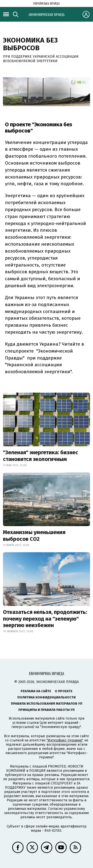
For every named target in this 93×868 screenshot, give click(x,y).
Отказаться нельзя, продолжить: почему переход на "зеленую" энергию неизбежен (45, 619)
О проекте (64, 691)
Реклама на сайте (36, 691)
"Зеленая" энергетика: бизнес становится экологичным (41, 456)
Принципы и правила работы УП (46, 710)
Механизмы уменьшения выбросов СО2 (34, 535)
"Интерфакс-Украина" (65, 740)
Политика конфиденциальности (46, 697)
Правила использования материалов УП (47, 704)
